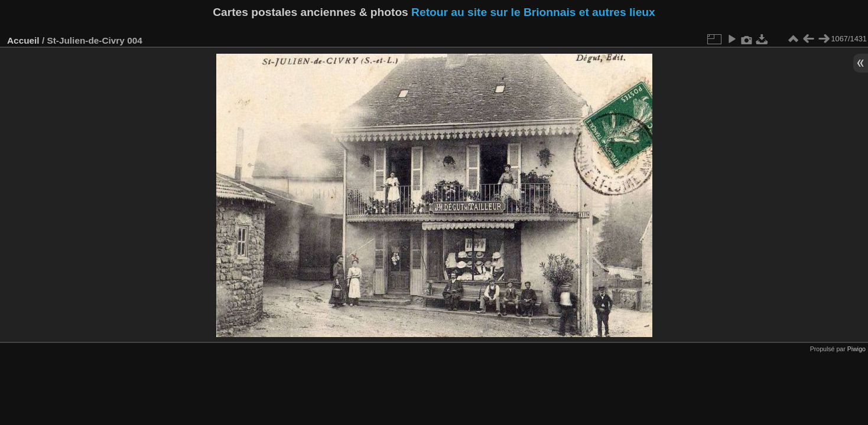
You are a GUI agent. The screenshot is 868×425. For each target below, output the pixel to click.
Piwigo (856, 349)
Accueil (23, 40)
